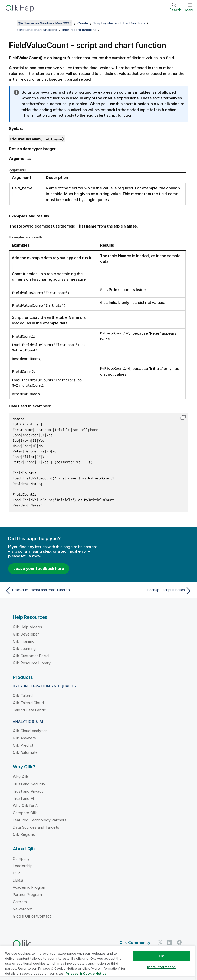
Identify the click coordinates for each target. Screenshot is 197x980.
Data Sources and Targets (36, 827)
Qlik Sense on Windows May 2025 (45, 23)
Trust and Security (29, 784)
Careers (20, 902)
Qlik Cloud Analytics (30, 731)
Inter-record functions (79, 30)
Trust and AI (23, 798)
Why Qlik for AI (26, 806)
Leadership (23, 866)
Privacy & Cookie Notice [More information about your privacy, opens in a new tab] (86, 973)
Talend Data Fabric (29, 710)
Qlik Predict (23, 745)
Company (21, 859)
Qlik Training (24, 641)
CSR (16, 873)
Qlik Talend (23, 696)
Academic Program (30, 887)
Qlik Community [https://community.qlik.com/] (135, 943)
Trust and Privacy (28, 791)
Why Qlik (21, 777)
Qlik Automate (25, 752)
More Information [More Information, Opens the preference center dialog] (162, 967)
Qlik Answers (24, 738)
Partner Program (27, 895)
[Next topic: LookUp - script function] (147, 591)
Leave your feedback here (39, 569)
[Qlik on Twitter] (160, 942)
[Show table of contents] (10, 23)
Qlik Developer (26, 634)
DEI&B (18, 880)
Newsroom (23, 909)
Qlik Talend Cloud (28, 703)
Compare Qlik (25, 813)
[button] (183, 418)
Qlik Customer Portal (31, 656)
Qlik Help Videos (28, 627)
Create (83, 23)
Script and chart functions (37, 30)
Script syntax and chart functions (119, 23)
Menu (190, 10)
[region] (97, 963)
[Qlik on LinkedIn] (170, 942)
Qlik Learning (24, 648)
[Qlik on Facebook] (179, 942)
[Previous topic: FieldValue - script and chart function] (50, 591)
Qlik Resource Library (32, 663)
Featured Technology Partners (40, 820)
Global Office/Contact (32, 916)
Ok (161, 956)
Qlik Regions (24, 834)
